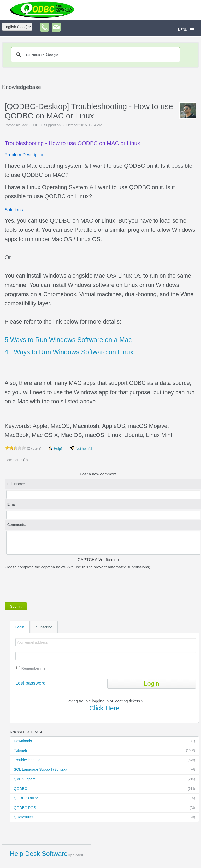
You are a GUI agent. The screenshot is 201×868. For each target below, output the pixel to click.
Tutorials (105, 751)
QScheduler (105, 817)
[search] (95, 55)
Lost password (31, 683)
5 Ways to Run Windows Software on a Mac (68, 340)
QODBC (105, 789)
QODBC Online (105, 798)
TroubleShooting (105, 760)
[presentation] (44, 585)
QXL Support (105, 779)
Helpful (56, 448)
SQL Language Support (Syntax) (105, 770)
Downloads (105, 741)
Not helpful (81, 448)
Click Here (104, 708)
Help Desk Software (39, 854)
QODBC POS (105, 808)
